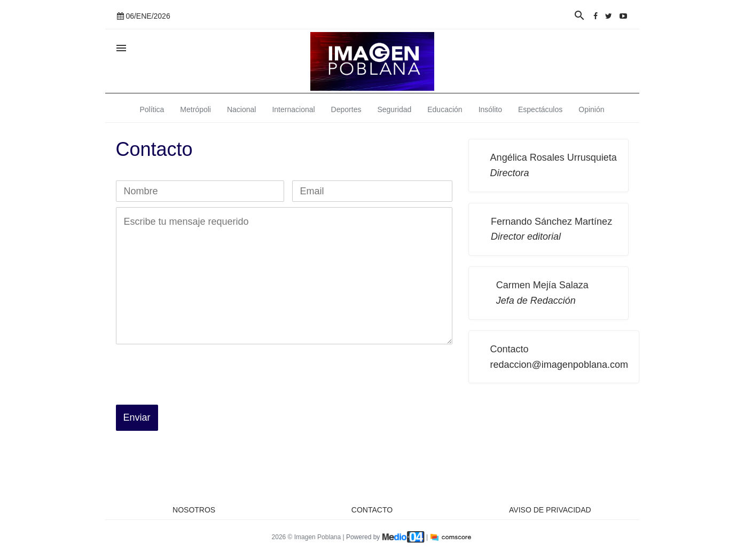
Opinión (591, 109)
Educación (445, 109)
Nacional (241, 109)
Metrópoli (195, 109)
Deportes (346, 109)
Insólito (490, 109)
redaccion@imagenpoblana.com (559, 365)
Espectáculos (540, 109)
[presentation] (197, 370)
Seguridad (394, 109)
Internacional (293, 109)
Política (152, 109)
